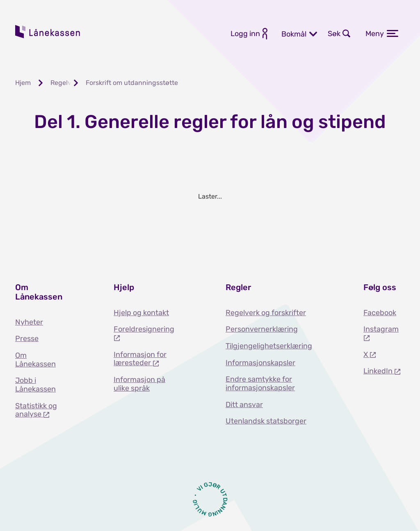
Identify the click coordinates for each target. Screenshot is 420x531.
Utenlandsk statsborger (266, 421)
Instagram (381, 329)
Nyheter (29, 322)
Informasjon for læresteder (140, 359)
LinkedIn (379, 371)
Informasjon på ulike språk (139, 384)
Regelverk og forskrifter (266, 313)
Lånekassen (48, 32)
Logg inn (245, 34)
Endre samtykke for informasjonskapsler (260, 383)
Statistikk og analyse (36, 410)
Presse (27, 339)
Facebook (380, 313)
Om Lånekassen (35, 360)
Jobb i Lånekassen (35, 385)
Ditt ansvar (244, 405)
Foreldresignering (144, 329)
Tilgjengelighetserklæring (269, 346)
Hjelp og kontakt (141, 313)
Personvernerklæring (262, 329)
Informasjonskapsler (260, 363)
